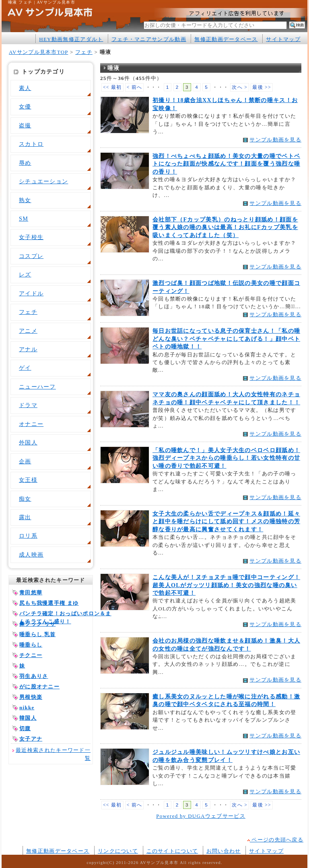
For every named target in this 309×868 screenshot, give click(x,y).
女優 (25, 106)
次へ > (240, 87)
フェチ (84, 52)
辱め (25, 163)
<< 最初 (112, 87)
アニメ (28, 331)
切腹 (25, 728)
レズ (25, 274)
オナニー (31, 424)
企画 (25, 461)
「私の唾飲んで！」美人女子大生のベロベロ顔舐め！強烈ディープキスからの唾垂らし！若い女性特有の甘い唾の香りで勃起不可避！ (226, 458)
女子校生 (31, 237)
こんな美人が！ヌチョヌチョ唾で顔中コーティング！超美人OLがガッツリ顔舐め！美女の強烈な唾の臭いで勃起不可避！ (226, 585)
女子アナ (31, 739)
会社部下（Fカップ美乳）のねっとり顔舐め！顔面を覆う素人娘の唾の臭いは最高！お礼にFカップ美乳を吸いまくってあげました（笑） (225, 227)
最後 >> (262, 87)
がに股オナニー (39, 687)
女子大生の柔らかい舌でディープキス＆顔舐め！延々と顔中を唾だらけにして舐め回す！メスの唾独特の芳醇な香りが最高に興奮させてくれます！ (226, 521)
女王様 (28, 480)
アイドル (31, 293)
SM (24, 219)
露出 (25, 517)
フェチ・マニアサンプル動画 (149, 39)
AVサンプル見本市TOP (38, 52)
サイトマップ (283, 39)
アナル (28, 349)
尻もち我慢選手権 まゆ (49, 603)
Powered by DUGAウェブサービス (201, 816)
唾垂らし (31, 645)
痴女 (25, 499)
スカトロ (31, 144)
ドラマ (28, 405)
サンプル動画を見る (275, 140)
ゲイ (25, 368)
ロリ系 (28, 536)
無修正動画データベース (226, 39)
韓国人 (28, 718)
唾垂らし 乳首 (37, 634)
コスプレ (31, 256)
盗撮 (25, 125)
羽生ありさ (34, 676)
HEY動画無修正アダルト (71, 39)
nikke (27, 707)
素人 (25, 88)
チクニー (31, 655)
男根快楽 (31, 697)
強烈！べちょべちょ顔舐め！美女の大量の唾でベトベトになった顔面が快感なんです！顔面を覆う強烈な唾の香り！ (226, 164)
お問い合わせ (224, 851)
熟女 (25, 200)
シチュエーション (43, 181)
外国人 (28, 442)
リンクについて (118, 851)
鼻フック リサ (37, 624)
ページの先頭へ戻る (275, 840)
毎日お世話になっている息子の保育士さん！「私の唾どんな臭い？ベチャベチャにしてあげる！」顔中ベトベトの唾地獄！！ (226, 339)
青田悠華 (31, 593)
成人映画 (31, 555)
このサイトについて (172, 851)
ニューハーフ (37, 387)
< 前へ (135, 87)
